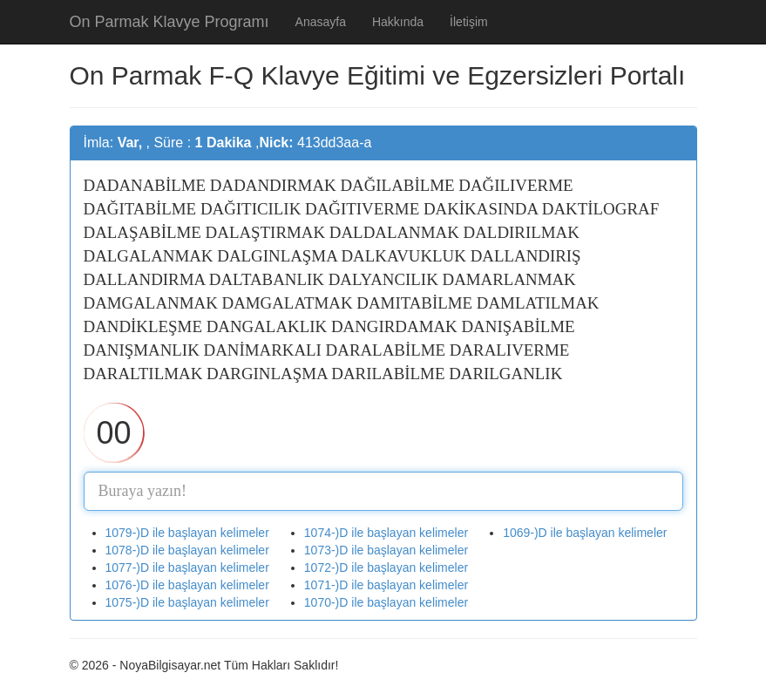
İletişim (469, 22)
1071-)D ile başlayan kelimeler (386, 585)
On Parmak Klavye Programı (169, 22)
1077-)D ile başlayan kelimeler (187, 567)
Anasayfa (321, 22)
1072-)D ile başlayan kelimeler (386, 567)
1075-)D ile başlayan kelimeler (187, 602)
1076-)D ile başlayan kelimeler (187, 585)
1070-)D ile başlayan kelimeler (386, 602)
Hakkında (398, 22)
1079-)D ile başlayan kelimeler (187, 533)
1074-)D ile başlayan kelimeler (386, 533)
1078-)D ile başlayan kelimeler (187, 550)
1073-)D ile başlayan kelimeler (386, 550)
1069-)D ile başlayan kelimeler (585, 533)
